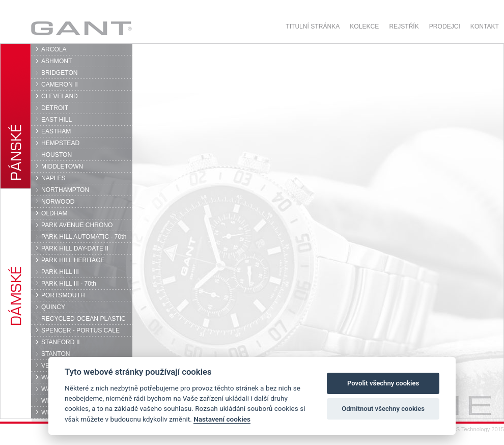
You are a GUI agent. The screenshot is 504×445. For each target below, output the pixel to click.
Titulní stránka (313, 26)
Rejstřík (404, 26)
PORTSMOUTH (63, 295)
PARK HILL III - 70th (69, 284)
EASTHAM (56, 131)
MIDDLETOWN (62, 166)
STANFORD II (61, 342)
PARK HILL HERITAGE (73, 260)
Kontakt (485, 26)
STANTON (56, 354)
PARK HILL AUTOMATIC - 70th (84, 237)
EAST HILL (57, 120)
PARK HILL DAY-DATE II (75, 248)
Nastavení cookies (222, 419)
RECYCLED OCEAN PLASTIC (83, 319)
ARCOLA (54, 49)
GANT (81, 28)
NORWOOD (58, 202)
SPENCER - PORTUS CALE (80, 330)
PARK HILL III (60, 272)
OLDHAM (54, 213)
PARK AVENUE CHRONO (77, 225)
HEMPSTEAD (60, 143)
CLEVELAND (60, 96)
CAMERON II (60, 85)
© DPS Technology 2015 (473, 429)
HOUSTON (57, 155)
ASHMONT (57, 61)
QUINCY (53, 307)
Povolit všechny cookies (383, 383)
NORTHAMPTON (65, 190)
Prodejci (445, 26)
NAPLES (53, 178)
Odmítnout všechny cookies (383, 409)
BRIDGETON (60, 73)
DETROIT (55, 108)
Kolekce (364, 26)
